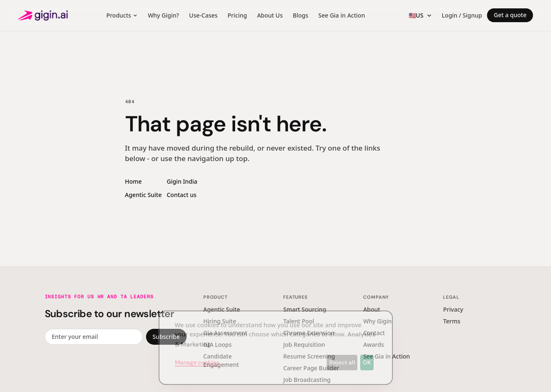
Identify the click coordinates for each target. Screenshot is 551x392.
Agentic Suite (144, 195)
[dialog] (276, 341)
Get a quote (510, 15)
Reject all (342, 356)
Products (122, 15)
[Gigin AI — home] (43, 15)
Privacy (453, 309)
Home (133, 181)
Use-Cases (203, 15)
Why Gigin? (163, 15)
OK (367, 356)
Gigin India (182, 181)
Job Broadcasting (307, 380)
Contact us (181, 195)
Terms (452, 321)
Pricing (237, 15)
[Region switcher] (420, 15)
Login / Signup (462, 15)
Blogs (301, 15)
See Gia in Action (342, 15)
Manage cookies (197, 356)
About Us (270, 15)
